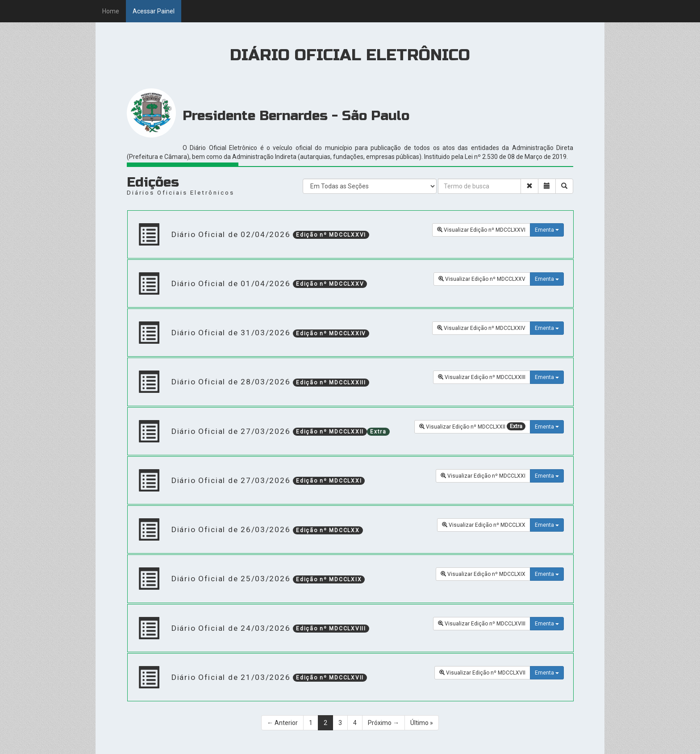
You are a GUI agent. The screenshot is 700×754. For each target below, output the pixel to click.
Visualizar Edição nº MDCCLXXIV (481, 328)
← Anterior (282, 723)
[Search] (439, 178)
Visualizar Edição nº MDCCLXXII (472, 426)
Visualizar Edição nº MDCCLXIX (483, 574)
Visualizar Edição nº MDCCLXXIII (482, 377)
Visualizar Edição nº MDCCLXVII (482, 673)
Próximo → (383, 723)
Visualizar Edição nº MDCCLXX (484, 525)
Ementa (547, 230)
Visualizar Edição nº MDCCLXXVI (481, 230)
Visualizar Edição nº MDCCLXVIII (482, 624)
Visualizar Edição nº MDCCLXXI (483, 476)
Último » (422, 723)
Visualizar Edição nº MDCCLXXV (482, 279)
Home (111, 11)
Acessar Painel (154, 11)
